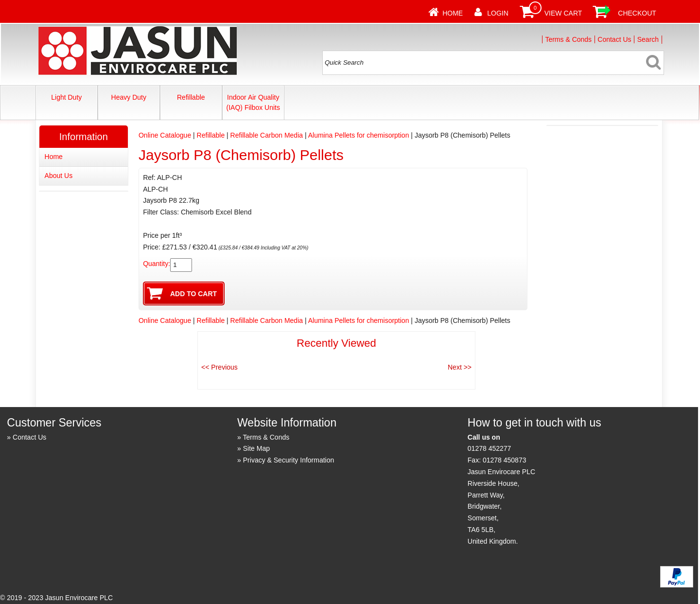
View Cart (563, 13)
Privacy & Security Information (289, 460)
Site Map (256, 448)
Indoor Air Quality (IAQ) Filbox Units (253, 102)
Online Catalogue (165, 135)
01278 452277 (490, 448)
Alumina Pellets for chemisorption (359, 135)
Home (453, 13)
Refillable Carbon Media (267, 135)
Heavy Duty (129, 97)
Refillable (191, 97)
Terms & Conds (568, 39)
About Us (59, 176)
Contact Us (614, 39)
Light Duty (66, 97)
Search (648, 39)
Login (498, 13)
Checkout (637, 13)
